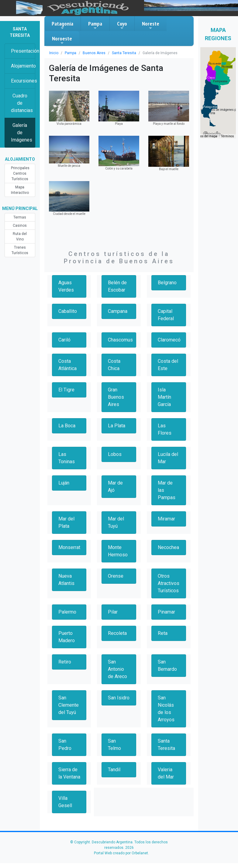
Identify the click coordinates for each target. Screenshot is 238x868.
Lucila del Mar (168, 458)
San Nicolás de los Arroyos (166, 709)
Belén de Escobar (117, 286)
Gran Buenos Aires (116, 397)
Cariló (64, 340)
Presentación (23, 51)
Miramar (166, 519)
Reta (163, 633)
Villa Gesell (65, 802)
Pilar (113, 612)
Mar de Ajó (115, 487)
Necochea (168, 547)
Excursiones (23, 81)
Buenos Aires (94, 53)
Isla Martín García (164, 397)
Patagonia (62, 25)
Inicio (54, 53)
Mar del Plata (66, 522)
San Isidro (119, 698)
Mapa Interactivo (20, 190)
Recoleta (117, 633)
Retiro (65, 662)
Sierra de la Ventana (69, 773)
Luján (64, 483)
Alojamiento (23, 66)
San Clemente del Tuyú (69, 705)
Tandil (114, 770)
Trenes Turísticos (20, 250)
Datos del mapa (206, 136)
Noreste (151, 25)
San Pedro (65, 745)
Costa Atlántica (67, 365)
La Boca (67, 426)
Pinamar (166, 612)
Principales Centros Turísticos (20, 173)
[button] (210, 107)
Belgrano (167, 283)
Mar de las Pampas (167, 490)
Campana (118, 311)
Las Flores (165, 429)
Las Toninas (67, 458)
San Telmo (114, 745)
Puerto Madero (67, 637)
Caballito (68, 311)
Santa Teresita (124, 53)
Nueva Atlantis (66, 580)
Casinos (20, 226)
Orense (116, 576)
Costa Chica (114, 365)
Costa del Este (168, 365)
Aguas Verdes (66, 286)
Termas (20, 217)
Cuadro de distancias (22, 103)
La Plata (117, 426)
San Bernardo (167, 665)
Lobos (115, 454)
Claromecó (169, 340)
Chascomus (120, 340)
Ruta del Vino (20, 236)
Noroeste (62, 40)
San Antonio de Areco (117, 669)
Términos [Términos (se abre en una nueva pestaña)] (228, 136)
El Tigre (66, 390)
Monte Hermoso (118, 551)
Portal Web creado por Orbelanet (121, 853)
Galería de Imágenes (22, 133)
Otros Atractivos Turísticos (169, 583)
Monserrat (69, 547)
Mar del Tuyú (116, 522)
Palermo (67, 612)
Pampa (95, 25)
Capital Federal (166, 315)
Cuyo (122, 25)
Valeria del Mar (166, 773)
